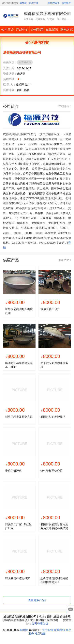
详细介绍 (65, 106)
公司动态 (37, 29)
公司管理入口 (40, 624)
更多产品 (65, 260)
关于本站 (48, 630)
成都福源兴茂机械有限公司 (47, 14)
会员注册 (33, 3)
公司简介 (7, 29)
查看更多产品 (37, 600)
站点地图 (40, 633)
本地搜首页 (54, 3)
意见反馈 (71, 610)
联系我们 (59, 630)
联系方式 (67, 29)
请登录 (23, 3)
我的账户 (66, 3)
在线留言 (52, 29)
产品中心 (22, 29)
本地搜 (24, 630)
